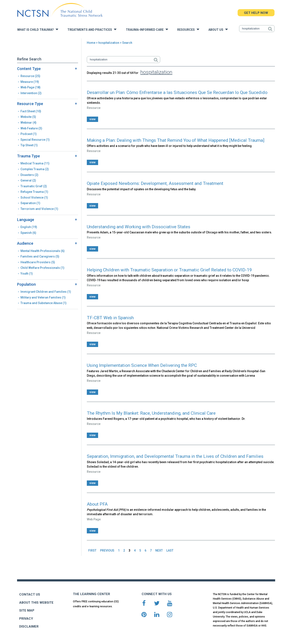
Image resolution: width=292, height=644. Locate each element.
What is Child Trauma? (38, 29)
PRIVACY (26, 619)
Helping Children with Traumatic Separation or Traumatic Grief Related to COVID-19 (169, 270)
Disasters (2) (29, 175)
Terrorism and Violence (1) (39, 209)
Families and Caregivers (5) (40, 256)
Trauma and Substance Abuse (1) (44, 303)
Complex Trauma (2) (35, 169)
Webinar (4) (28, 123)
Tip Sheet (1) (29, 145)
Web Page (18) (31, 87)
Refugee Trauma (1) (34, 192)
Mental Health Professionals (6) (43, 251)
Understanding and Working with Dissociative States (139, 227)
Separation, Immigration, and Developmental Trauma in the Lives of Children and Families (175, 456)
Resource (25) (30, 76)
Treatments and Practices (92, 29)
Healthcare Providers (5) (38, 262)
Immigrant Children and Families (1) (46, 292)
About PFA (97, 504)
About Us (218, 29)
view (92, 119)
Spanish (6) (28, 233)
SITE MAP (27, 610)
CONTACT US (30, 594)
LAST (170, 550)
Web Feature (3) (31, 128)
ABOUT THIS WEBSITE (36, 603)
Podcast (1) (29, 134)
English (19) (29, 227)
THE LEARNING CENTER (92, 594)
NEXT (159, 550)
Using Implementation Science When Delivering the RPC (142, 365)
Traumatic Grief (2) (34, 186)
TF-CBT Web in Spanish (110, 318)
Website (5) (28, 117)
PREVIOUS (107, 550)
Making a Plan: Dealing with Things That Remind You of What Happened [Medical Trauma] (176, 140)
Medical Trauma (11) (35, 163)
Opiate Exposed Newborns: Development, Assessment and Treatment (155, 183)
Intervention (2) (31, 93)
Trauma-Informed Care (147, 29)
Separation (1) (30, 203)
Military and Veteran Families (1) (43, 297)
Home (91, 43)
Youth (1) (27, 274)
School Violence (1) (34, 198)
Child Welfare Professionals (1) (42, 268)
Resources (188, 29)
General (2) (28, 180)
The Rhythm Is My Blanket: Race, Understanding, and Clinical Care (151, 413)
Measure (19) (30, 82)
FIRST (92, 550)
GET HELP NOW (256, 13)
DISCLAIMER (29, 626)
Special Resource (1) (35, 140)
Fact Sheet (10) (31, 111)
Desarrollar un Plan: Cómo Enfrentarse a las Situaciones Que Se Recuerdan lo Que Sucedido (177, 92)
